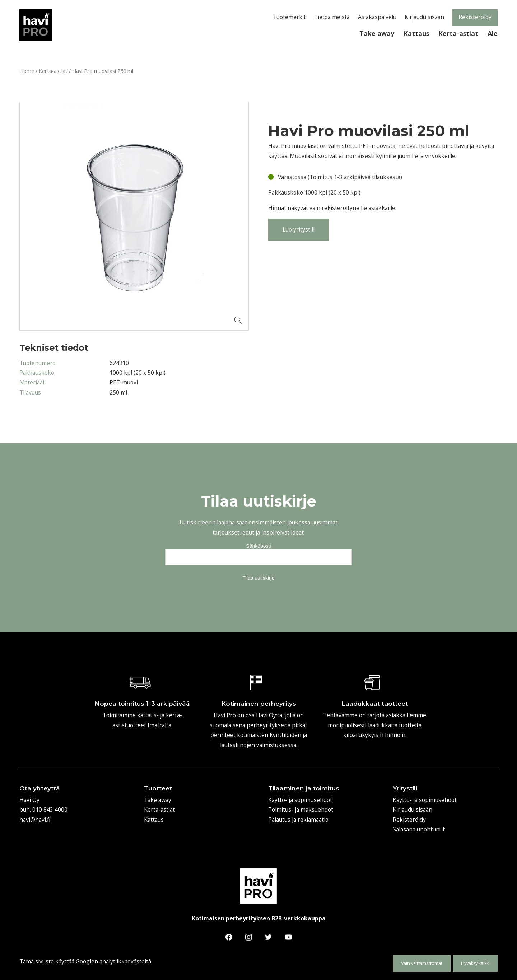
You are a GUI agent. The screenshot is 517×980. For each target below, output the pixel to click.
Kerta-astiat (53, 71)
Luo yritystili (299, 229)
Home (27, 71)
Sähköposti (258, 546)
